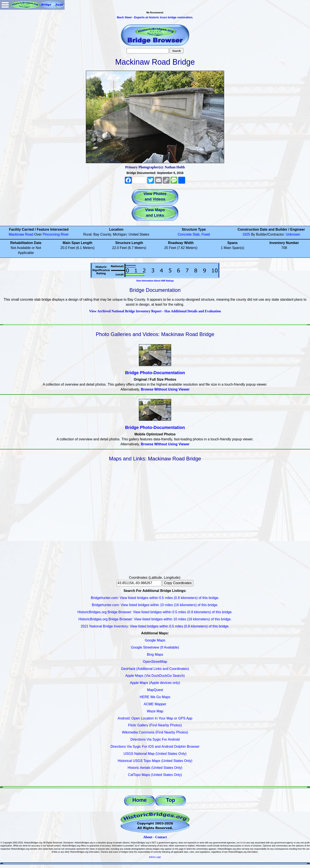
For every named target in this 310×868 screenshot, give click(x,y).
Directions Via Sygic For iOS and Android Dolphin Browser (155, 747)
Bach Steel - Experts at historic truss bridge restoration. (155, 17)
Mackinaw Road (21, 234)
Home (140, 800)
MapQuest (155, 690)
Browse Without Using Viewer (165, 389)
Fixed (206, 234)
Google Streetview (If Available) (155, 647)
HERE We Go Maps (155, 697)
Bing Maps (155, 655)
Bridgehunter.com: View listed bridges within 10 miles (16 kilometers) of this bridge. (155, 605)
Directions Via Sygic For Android (155, 739)
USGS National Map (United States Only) (155, 754)
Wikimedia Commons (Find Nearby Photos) (155, 732)
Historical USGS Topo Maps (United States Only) (155, 761)
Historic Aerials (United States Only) (155, 768)
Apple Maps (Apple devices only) (155, 683)
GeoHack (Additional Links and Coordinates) (155, 669)
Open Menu (5, 5)
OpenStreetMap (155, 662)
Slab (196, 234)
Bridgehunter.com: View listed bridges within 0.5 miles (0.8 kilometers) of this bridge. (155, 598)
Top (170, 800)
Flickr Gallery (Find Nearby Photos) (155, 725)
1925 (246, 234)
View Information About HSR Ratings (155, 281)
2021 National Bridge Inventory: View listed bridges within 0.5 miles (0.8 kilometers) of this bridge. (155, 626)
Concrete (185, 234)
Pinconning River (56, 234)
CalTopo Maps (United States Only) (155, 775)
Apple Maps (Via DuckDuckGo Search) (155, 676)
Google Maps (155, 640)
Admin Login (155, 857)
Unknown (293, 234)
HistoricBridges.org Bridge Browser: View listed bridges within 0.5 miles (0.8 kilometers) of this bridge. (155, 612)
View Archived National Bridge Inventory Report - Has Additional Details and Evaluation (155, 311)
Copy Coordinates (178, 583)
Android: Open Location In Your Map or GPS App (155, 718)
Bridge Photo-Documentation (155, 373)
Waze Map (155, 711)
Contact (161, 837)
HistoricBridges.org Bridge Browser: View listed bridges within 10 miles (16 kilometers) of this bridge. (155, 619)
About (148, 837)
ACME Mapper (155, 704)
